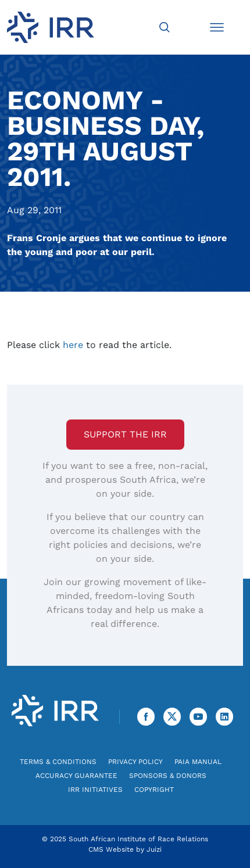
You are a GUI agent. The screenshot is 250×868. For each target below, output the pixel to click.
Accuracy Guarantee (76, 776)
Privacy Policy (135, 762)
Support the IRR (125, 434)
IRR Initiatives (95, 790)
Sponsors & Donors (168, 776)
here (73, 345)
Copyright (154, 790)
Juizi (154, 849)
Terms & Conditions (58, 762)
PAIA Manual (198, 762)
